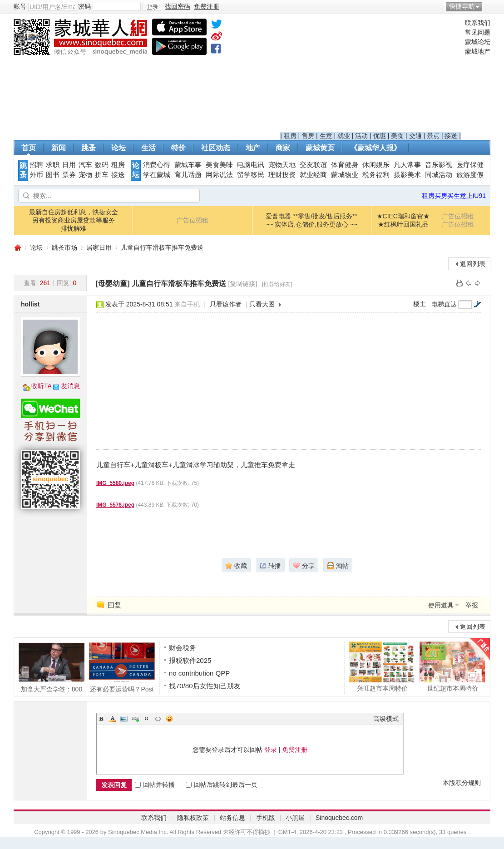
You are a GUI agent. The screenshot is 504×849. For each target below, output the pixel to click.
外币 (36, 175)
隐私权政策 (193, 818)
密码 (84, 6)
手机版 (266, 818)
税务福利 (376, 175)
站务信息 (232, 818)
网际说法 (219, 175)
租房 (290, 136)
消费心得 (157, 165)
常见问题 (478, 32)
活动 (361, 136)
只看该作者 (226, 304)
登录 (271, 750)
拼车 (102, 175)
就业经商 (313, 175)
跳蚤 (89, 148)
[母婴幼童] (113, 284)
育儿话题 (188, 175)
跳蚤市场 (64, 247)
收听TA (42, 386)
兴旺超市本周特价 (382, 666)
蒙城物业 (345, 175)
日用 (69, 165)
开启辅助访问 (488, 6)
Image (124, 719)
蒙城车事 (188, 165)
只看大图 (262, 304)
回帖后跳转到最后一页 (222, 785)
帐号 (20, 6)
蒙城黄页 (320, 148)
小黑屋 (295, 818)
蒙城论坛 (478, 42)
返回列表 (473, 264)
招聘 (36, 165)
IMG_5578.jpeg (115, 505)
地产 (253, 148)
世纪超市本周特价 (452, 666)
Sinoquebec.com (339, 818)
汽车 (85, 165)
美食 (397, 136)
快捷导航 (462, 6)
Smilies (169, 719)
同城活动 (439, 175)
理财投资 (282, 175)
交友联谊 (313, 165)
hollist (30, 304)
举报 (472, 605)
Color (113, 719)
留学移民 (251, 175)
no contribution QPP (199, 673)
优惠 (380, 136)
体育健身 (345, 165)
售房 (308, 136)
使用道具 (441, 605)
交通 (415, 136)
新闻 (59, 148)
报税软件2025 (190, 660)
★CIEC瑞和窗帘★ (403, 216)
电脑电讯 (251, 165)
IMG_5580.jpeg (115, 483)
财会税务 (183, 648)
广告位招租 (193, 220)
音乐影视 (439, 165)
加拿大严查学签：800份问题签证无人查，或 (52, 667)
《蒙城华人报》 (376, 148)
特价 (178, 148)
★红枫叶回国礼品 (403, 224)
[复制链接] (243, 284)
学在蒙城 (157, 175)
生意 (326, 136)
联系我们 (478, 23)
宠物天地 (282, 165)
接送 (451, 136)
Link (135, 719)
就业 (344, 136)
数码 (102, 165)
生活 (148, 148)
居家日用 (99, 247)
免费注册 (295, 750)
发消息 (70, 386)
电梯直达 (444, 304)
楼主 (420, 304)
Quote (147, 719)
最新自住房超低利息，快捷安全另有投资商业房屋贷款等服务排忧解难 (74, 220)
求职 (53, 165)
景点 (433, 136)
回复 (114, 605)
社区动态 (216, 148)
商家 (283, 148)
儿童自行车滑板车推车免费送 (162, 247)
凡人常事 (407, 165)
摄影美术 (407, 175)
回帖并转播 (155, 785)
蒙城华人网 (17, 248)
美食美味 (219, 165)
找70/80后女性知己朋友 (205, 686)
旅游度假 (470, 175)
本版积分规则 (462, 783)
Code (158, 719)
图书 (53, 175)
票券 (69, 175)
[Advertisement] (371, 75)
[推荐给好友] (277, 284)
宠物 (85, 175)
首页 (29, 148)
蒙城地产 (478, 51)
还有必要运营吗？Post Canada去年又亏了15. (122, 667)
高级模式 (386, 719)
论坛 (119, 148)
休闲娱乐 (376, 165)
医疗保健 (470, 165)
